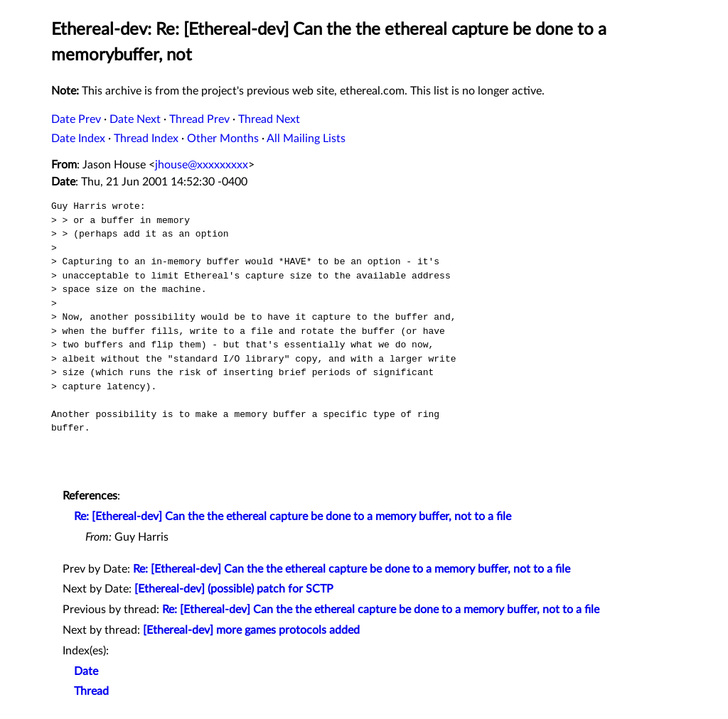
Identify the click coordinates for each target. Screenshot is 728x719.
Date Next (135, 119)
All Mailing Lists (306, 139)
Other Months (223, 139)
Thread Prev (199, 119)
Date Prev (76, 119)
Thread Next (269, 119)
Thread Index (146, 139)
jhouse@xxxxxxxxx (202, 165)
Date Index (78, 139)
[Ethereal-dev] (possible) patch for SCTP (234, 589)
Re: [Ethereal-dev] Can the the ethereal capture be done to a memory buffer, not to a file (293, 517)
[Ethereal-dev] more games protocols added (251, 630)
